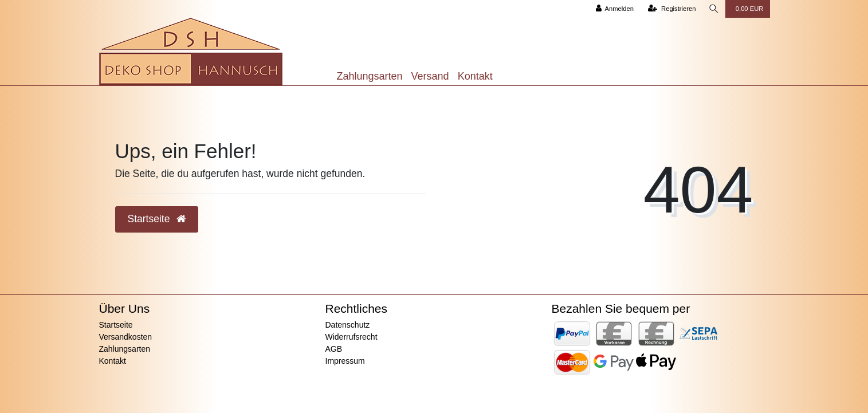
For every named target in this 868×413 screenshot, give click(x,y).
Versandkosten (126, 337)
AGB (334, 349)
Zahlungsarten (370, 76)
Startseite (116, 325)
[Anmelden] (614, 9)
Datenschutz (348, 325)
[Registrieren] (672, 9)
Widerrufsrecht (351, 337)
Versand (430, 76)
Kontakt (475, 76)
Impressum (345, 361)
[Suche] (714, 9)
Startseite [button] (157, 219)
